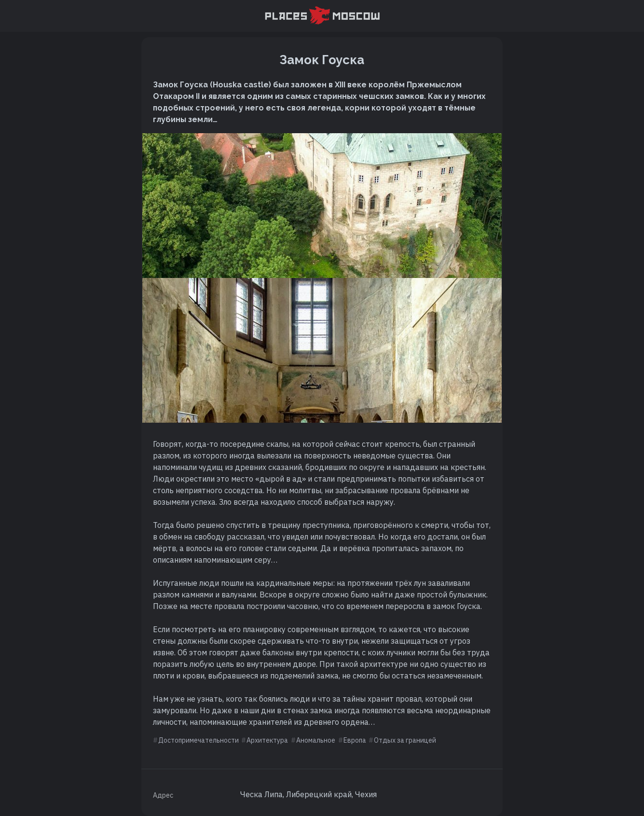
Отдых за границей (405, 740)
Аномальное (316, 740)
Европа (355, 740)
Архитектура (267, 740)
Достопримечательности (199, 740)
